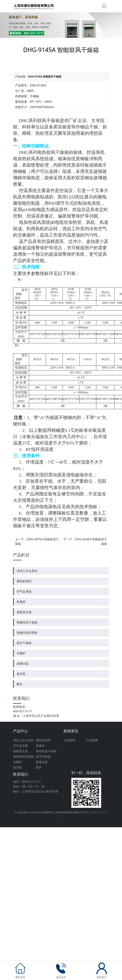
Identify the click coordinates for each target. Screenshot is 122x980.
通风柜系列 (24, 581)
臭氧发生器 (24, 612)
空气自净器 (24, 591)
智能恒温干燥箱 (27, 622)
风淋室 (21, 602)
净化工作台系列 (27, 571)
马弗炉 (21, 653)
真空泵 (21, 674)
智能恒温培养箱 (27, 633)
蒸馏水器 (23, 664)
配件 (20, 684)
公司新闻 (69, 740)
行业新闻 (92, 740)
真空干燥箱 (24, 643)
